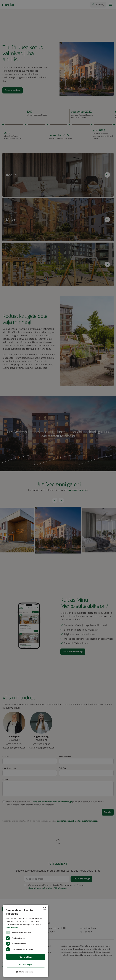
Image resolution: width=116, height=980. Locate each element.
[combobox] (45, 908)
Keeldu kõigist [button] (26, 965)
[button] (26, 972)
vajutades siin (12, 927)
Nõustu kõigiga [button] (26, 957)
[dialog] (26, 941)
